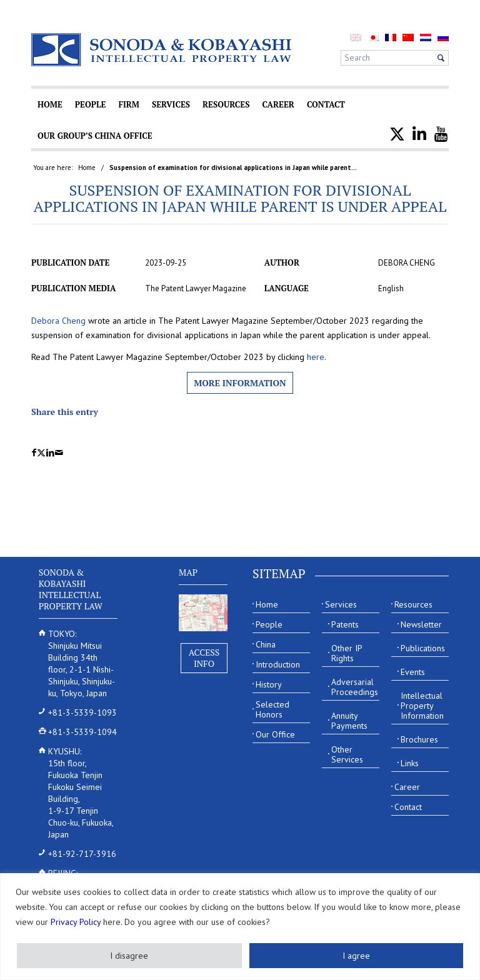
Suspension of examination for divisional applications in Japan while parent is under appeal (240, 198)
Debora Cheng (58, 321)
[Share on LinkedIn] (50, 453)
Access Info (204, 658)
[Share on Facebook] (34, 453)
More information (240, 383)
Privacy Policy (76, 922)
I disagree (129, 956)
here (316, 357)
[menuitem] (373, 37)
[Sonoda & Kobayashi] (162, 50)
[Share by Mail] (59, 453)
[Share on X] (41, 453)
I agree (356, 956)
